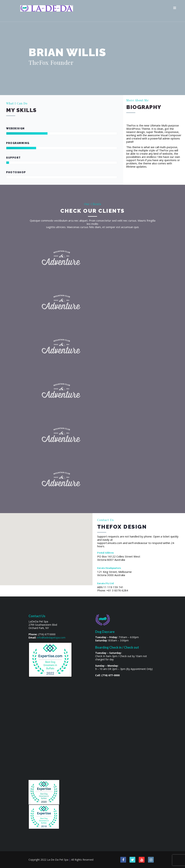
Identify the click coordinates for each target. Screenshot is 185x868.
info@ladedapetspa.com (51, 638)
